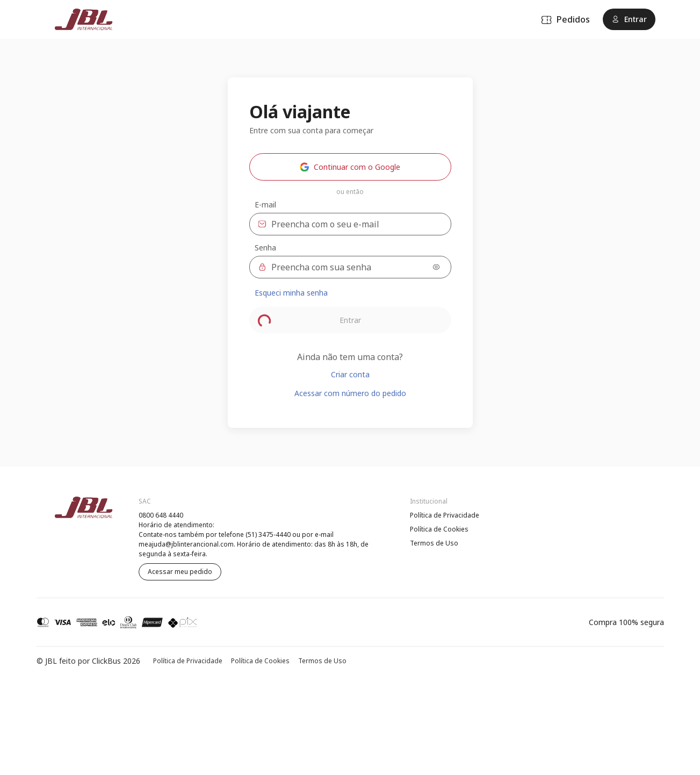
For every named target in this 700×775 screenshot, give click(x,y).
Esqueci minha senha (291, 293)
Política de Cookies (439, 529)
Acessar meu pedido (180, 572)
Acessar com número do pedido (350, 393)
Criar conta (350, 374)
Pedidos (565, 19)
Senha (265, 248)
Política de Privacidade (445, 515)
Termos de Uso (434, 543)
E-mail (265, 205)
